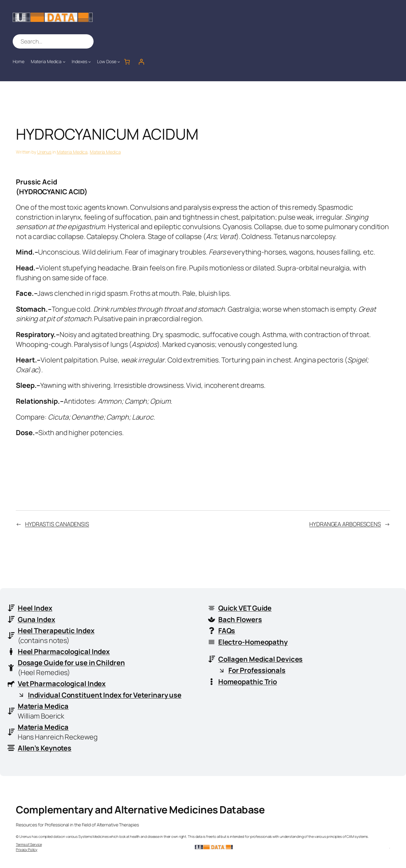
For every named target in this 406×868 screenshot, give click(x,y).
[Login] (141, 62)
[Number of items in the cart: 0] (127, 62)
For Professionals (257, 670)
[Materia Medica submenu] (64, 62)
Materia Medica (72, 152)
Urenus (44, 152)
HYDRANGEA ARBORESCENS (345, 524)
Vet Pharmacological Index (62, 684)
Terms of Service (29, 844)
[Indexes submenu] (89, 62)
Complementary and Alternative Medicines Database (140, 810)
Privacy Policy (27, 849)
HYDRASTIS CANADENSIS (57, 524)
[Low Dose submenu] (119, 62)
